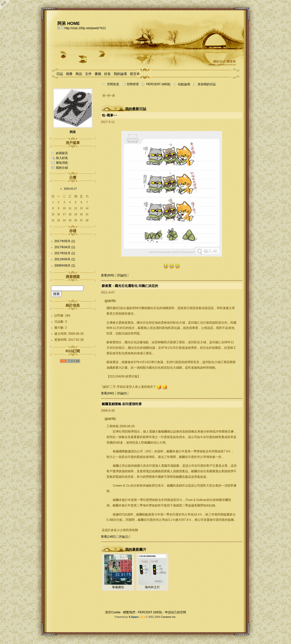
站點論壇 (184, 84)
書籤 (98, 74)
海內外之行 (152, 587)
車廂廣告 (118, 587)
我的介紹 (62, 168)
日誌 (60, 74)
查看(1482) (108, 537)
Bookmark (63, 28)
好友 (107, 74)
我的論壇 (120, 74)
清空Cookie (113, 612)
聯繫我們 (129, 612)
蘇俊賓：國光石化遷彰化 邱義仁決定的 (130, 286)
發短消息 (62, 163)
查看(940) (107, 393)
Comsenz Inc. (169, 617)
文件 (88, 74)
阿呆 (73, 132)
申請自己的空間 (175, 612)
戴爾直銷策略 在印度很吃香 (122, 404)
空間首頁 (113, 84)
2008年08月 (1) (65, 266)
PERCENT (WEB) (158, 84)
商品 (79, 74)
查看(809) (107, 275)
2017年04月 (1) (65, 247)
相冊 (69, 74)
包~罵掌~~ (110, 115)
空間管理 (133, 84)
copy (59, 28)
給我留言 (62, 153)
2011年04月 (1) (65, 259)
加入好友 (62, 158)
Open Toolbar (6, 5)
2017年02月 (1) (65, 253)
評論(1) (123, 537)
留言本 (135, 74)
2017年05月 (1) (65, 241)
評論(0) (122, 275)
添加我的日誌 (207, 84)
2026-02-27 (70, 189)
